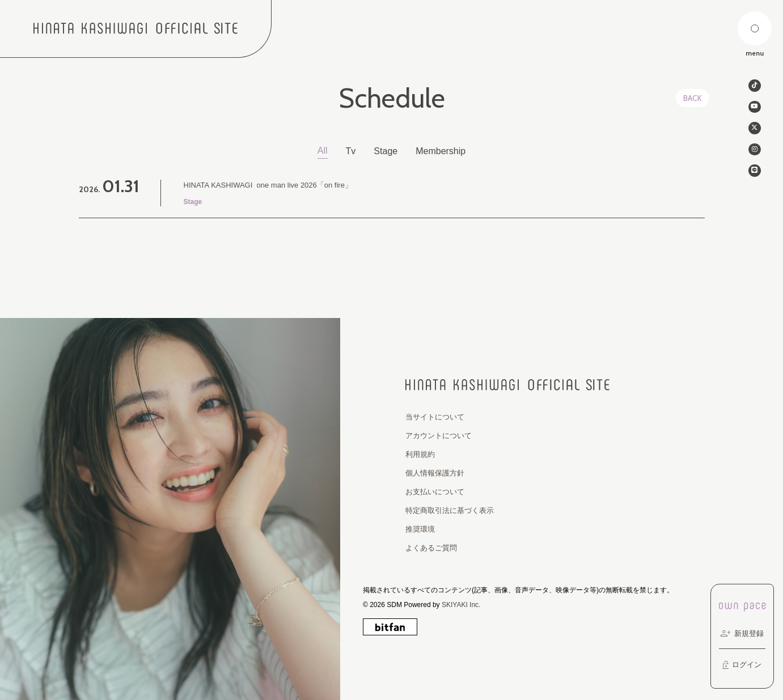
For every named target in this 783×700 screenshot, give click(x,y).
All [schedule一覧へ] (323, 150)
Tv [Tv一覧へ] (351, 151)
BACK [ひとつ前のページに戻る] (693, 98)
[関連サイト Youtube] (755, 109)
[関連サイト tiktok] (755, 86)
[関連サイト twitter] (755, 131)
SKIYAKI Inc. (461, 605)
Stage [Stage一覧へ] (386, 151)
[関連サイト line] (755, 177)
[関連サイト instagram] (755, 154)
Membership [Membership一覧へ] (441, 151)
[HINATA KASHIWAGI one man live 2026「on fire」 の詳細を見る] (392, 193)
